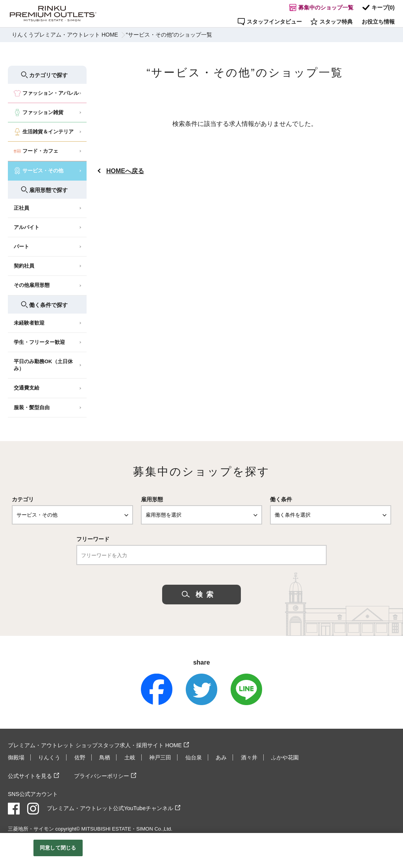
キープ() (379, 8)
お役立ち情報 (379, 21)
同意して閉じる (58, 848)
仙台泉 (194, 757)
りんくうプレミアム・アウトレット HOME (65, 35)
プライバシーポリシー (102, 776)
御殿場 (16, 757)
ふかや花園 (285, 757)
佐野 (80, 757)
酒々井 (249, 757)
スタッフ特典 (333, 21)
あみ (221, 757)
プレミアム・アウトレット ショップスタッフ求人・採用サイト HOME (95, 745)
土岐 (130, 757)
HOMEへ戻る (125, 171)
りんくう (49, 757)
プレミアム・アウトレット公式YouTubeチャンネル (110, 808)
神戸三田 (160, 757)
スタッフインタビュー (272, 21)
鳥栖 (105, 757)
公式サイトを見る (30, 776)
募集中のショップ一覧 (323, 8)
